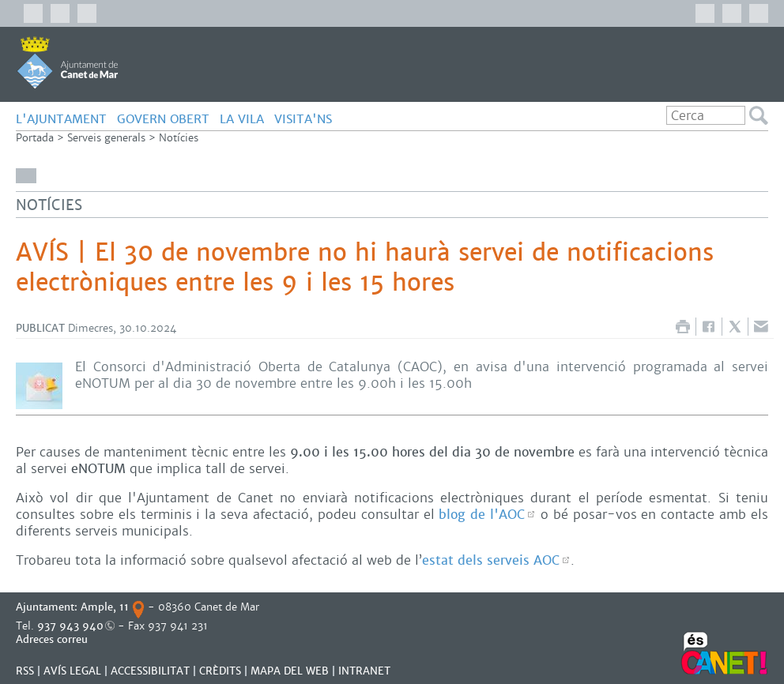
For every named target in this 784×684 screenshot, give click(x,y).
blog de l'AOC (482, 515)
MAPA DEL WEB (290, 671)
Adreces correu (53, 639)
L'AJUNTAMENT (61, 119)
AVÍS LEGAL (72, 671)
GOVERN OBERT (163, 119)
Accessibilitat (150, 671)
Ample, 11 (105, 607)
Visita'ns (303, 119)
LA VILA (242, 119)
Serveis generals (106, 138)
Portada (35, 138)
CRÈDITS (220, 671)
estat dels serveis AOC (491, 560)
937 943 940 (70, 626)
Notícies (179, 138)
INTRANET (364, 671)
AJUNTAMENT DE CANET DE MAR (68, 62)
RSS (25, 671)
